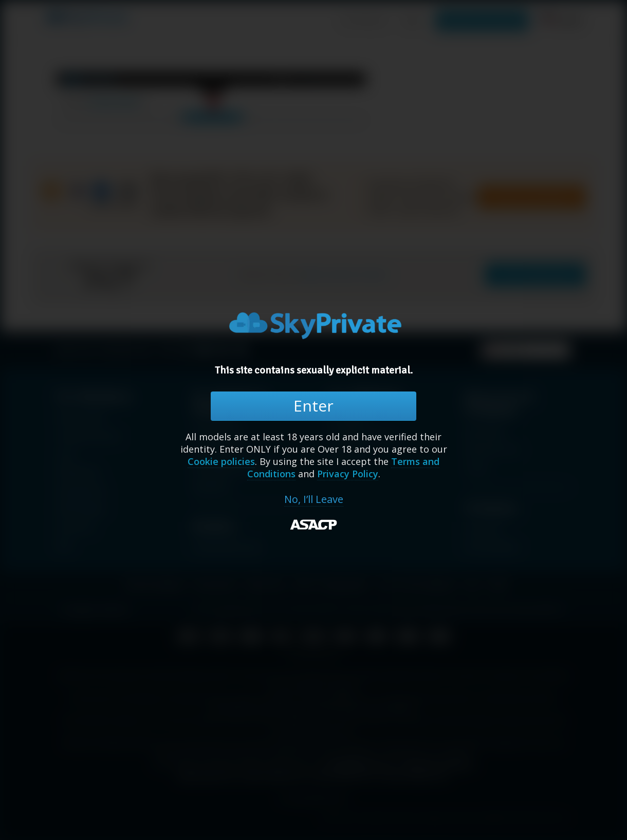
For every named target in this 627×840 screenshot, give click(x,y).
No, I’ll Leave (314, 499)
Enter (314, 406)
